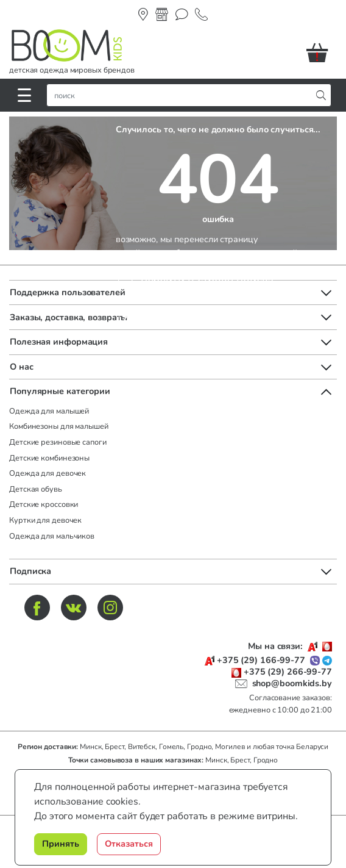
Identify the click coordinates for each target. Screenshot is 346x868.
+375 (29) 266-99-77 (288, 672)
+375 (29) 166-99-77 (261, 660)
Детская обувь (36, 489)
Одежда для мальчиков (52, 536)
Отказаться (129, 844)
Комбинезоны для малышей (59, 426)
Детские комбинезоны (49, 458)
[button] (322, 52)
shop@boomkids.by (292, 683)
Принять (61, 844)
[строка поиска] (182, 95)
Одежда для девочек (48, 473)
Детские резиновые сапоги (58, 442)
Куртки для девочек (45, 520)
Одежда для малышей (49, 411)
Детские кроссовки (44, 504)
